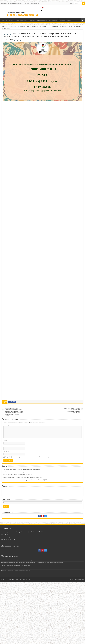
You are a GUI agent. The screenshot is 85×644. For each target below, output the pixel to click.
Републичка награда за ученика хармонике (15, 472)
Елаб (82, 579)
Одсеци (32, 20)
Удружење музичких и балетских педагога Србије (16, 571)
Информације (53, 20)
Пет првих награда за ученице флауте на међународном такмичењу (22, 477)
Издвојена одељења (22, 20)
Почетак (5, 20)
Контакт (69, 20)
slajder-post (12, 27)
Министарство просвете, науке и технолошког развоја (17, 560)
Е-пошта (6, 446)
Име (5, 441)
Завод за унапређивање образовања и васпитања (16, 565)
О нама (11, 20)
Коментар (6, 425)
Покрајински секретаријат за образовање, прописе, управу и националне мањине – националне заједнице (32, 563)
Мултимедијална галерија (15, 3)
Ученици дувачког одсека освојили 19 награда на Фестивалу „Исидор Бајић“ (25, 480)
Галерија (62, 20)
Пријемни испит (42, 20)
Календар (4, 3)
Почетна (5, 27)
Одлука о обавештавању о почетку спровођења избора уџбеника (21, 469)
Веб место (6, 452)
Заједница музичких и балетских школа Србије (15, 568)
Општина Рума (35, 3)
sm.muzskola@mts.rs (7, 537)
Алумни (27, 3)
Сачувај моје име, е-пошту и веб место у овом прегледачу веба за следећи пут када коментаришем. (34, 457)
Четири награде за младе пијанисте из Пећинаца (17, 475)
